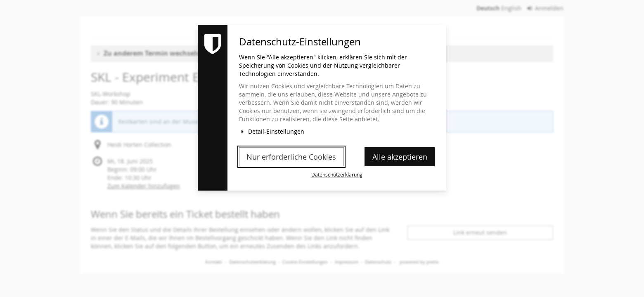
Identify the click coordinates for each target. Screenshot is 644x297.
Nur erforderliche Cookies (291, 157)
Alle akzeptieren (400, 157)
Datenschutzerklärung (337, 175)
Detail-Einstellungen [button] (272, 131)
